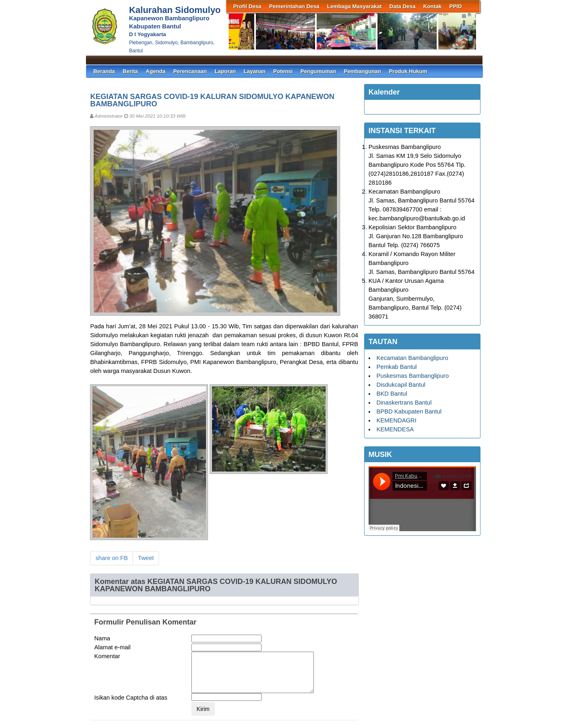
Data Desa (402, 6)
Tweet (146, 558)
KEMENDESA (395, 429)
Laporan (225, 71)
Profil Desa (247, 6)
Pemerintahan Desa (294, 6)
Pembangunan (362, 71)
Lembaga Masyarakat (355, 6)
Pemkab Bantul (396, 367)
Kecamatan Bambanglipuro (412, 358)
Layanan (255, 71)
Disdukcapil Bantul (401, 385)
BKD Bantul (392, 394)
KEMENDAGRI (396, 420)
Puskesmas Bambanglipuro (412, 376)
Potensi (283, 71)
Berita (131, 71)
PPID (456, 6)
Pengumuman (318, 71)
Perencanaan (190, 71)
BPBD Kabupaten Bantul (409, 411)
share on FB (112, 558)
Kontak (432, 6)
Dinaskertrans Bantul (404, 403)
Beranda (104, 71)
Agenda (155, 71)
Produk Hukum (408, 71)
